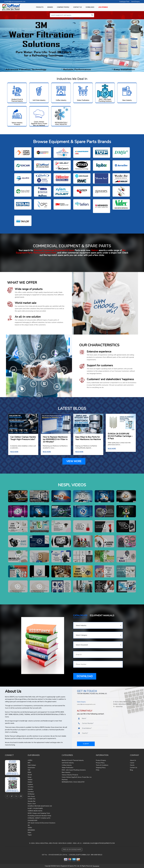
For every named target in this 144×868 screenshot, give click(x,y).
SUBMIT (86, 744)
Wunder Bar (32, 801)
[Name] (94, 718)
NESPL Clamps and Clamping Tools (39, 813)
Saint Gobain (32, 765)
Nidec (29, 832)
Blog (131, 770)
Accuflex (30, 787)
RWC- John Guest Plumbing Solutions (105, 100)
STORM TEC (32, 799)
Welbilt (30, 780)
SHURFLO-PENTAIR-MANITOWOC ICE (40, 806)
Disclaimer (96, 866)
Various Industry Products (17, 124)
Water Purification (83, 100)
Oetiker (30, 782)
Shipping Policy (101, 768)
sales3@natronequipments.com (86, 704)
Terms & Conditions (102, 765)
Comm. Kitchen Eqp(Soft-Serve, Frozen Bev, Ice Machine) (39, 124)
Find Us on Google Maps (72, 850)
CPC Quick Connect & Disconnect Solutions (41, 823)
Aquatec (30, 789)
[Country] (94, 733)
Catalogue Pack (124, 2)
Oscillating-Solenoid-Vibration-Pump (39, 816)
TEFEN (30, 828)
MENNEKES (31, 830)
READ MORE (14, 452)
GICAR (30, 775)
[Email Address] (94, 728)
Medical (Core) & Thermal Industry (17, 100)
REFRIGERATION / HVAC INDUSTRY (61, 124)
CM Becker (31, 794)
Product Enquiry (101, 760)
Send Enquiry (135, 2)
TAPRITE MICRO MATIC (35, 811)
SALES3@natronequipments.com (15, 2)
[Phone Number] (94, 723)
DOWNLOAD (85, 676)
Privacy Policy (100, 763)
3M (29, 825)
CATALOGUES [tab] (80, 616)
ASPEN (30, 760)
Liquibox (30, 784)
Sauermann (31, 768)
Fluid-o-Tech (32, 804)
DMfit (29, 772)
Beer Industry (127, 100)
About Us (133, 760)
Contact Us (134, 768)
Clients (132, 765)
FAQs (98, 770)
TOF (29, 770)
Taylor (30, 835)
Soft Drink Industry (39, 100)
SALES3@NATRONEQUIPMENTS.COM (103, 843)
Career (132, 763)
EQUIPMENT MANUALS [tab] (102, 616)
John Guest (31, 796)
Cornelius (31, 792)
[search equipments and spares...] (70, 15)
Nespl (30, 777)
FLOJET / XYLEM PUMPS (35, 808)
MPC (29, 763)
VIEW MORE (74, 461)
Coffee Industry (61, 100)
